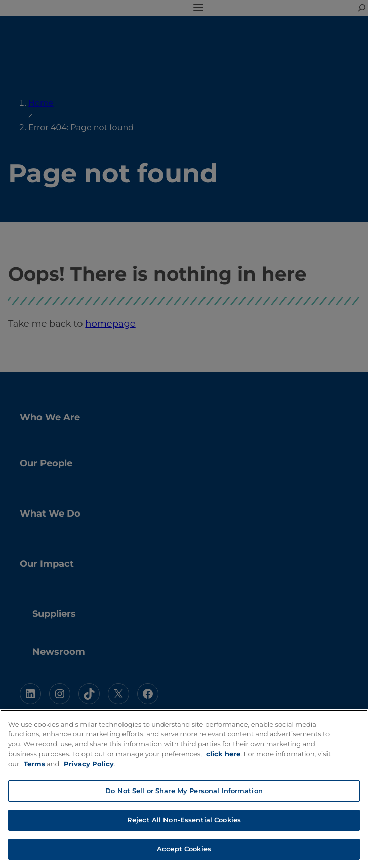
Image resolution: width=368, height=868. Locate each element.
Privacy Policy (89, 764)
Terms (34, 764)
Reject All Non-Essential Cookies (184, 820)
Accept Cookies (184, 849)
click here (223, 754)
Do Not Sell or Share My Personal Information (184, 791)
